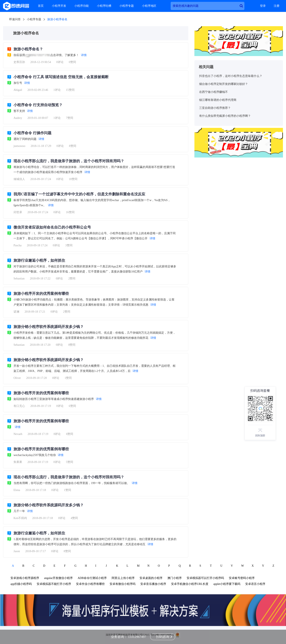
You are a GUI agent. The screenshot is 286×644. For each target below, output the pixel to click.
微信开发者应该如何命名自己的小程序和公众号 (52, 227)
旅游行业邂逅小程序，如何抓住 (39, 260)
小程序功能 (82, 6)
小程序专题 (127, 6)
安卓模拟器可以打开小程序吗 (205, 578)
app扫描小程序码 (21, 584)
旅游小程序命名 (57, 19)
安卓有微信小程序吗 (123, 584)
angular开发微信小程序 (58, 578)
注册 (277, 6)
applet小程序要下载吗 (227, 584)
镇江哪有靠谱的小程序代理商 (218, 100)
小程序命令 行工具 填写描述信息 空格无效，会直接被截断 (61, 77)
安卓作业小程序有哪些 (90, 584)
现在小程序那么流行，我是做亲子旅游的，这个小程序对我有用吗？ (69, 161)
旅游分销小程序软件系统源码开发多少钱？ (49, 327)
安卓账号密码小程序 (242, 578)
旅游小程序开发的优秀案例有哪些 (41, 294)
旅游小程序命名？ (28, 49)
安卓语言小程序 (255, 584)
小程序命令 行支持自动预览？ (38, 105)
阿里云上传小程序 (123, 578)
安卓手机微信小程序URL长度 (190, 584)
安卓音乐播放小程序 (153, 584)
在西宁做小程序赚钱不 (213, 92)
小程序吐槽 (104, 6)
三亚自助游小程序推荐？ (215, 108)
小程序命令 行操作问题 (32, 133)
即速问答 (15, 19)
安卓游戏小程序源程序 (25, 578)
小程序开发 (59, 6)
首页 (41, 6)
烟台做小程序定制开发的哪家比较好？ (224, 84)
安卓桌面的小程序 (151, 578)
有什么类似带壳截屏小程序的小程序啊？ (225, 116)
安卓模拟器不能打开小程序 (54, 584)
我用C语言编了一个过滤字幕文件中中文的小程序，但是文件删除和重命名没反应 (79, 194)
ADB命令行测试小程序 (92, 578)
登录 (263, 6)
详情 (84, 55)
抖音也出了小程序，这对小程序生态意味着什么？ (231, 76)
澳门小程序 (175, 578)
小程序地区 (149, 6)
